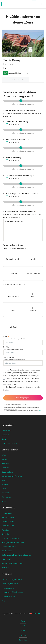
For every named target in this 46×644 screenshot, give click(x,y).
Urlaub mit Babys (8, 522)
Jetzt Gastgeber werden (10, 584)
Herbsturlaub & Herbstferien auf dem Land (17, 555)
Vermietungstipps (8, 588)
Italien (4, 439)
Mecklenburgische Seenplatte (12, 476)
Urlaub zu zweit (7, 513)
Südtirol (5, 501)
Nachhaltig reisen (8, 517)
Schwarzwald (6, 497)
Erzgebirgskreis (7, 472)
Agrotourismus (7, 551)
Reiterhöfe (5, 534)
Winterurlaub (6, 559)
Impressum (23, 635)
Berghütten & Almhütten (10, 538)
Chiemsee (5, 468)
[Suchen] (34, 4)
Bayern (4, 459)
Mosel (4, 480)
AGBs (23, 631)
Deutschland (6, 431)
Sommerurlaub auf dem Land (12, 563)
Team (23, 621)
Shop (3, 600)
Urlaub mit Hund (8, 526)
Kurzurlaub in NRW (9, 547)
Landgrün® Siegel (8, 596)
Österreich (5, 435)
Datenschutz (23, 640)
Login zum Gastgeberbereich (12, 580)
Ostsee (4, 489)
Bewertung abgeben (23, 398)
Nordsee (5, 484)
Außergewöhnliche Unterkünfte (13, 542)
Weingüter (5, 530)
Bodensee (5, 464)
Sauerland (5, 493)
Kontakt (23, 626)
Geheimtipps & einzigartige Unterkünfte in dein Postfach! (21, 388)
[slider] (21, 101)
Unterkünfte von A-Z (9, 443)
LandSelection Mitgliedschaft (12, 592)
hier (40, 411)
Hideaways (6, 567)
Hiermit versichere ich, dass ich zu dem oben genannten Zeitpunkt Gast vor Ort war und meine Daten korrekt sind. (21, 381)
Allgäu (4, 455)
